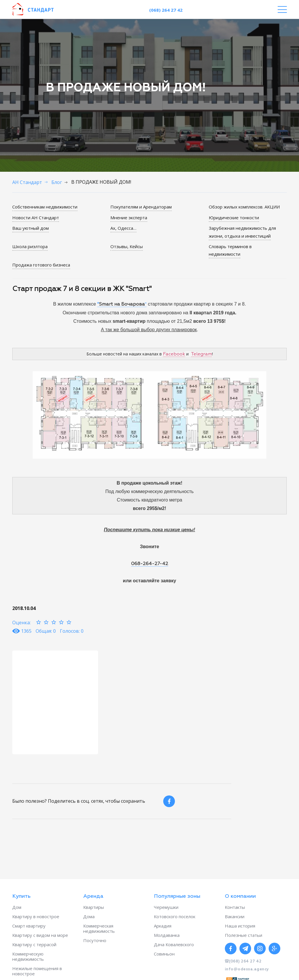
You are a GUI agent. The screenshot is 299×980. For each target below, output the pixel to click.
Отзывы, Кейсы (127, 246)
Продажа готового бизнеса (41, 264)
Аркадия (163, 926)
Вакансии (235, 916)
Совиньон (164, 954)
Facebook (174, 354)
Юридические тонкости (234, 218)
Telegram (201, 354)
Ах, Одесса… (123, 228)
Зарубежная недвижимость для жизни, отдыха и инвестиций (242, 232)
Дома (89, 916)
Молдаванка (167, 935)
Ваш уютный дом (31, 228)
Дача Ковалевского (174, 944)
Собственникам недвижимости (45, 207)
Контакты (235, 907)
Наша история (240, 926)
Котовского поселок (175, 916)
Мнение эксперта (129, 218)
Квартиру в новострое (36, 916)
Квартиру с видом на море (40, 935)
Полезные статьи (244, 935)
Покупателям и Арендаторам (141, 207)
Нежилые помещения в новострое (37, 971)
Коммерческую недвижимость (28, 956)
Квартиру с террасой (34, 944)
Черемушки (166, 907)
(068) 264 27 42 (166, 10)
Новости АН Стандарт (36, 218)
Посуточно (95, 940)
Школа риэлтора (30, 246)
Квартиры (94, 907)
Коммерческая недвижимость (99, 928)
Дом (17, 907)
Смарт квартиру (29, 926)
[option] (55, 702)
